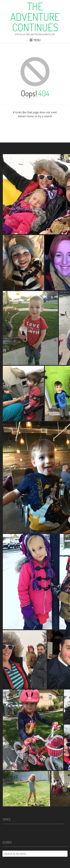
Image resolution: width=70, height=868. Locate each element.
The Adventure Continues (35, 17)
